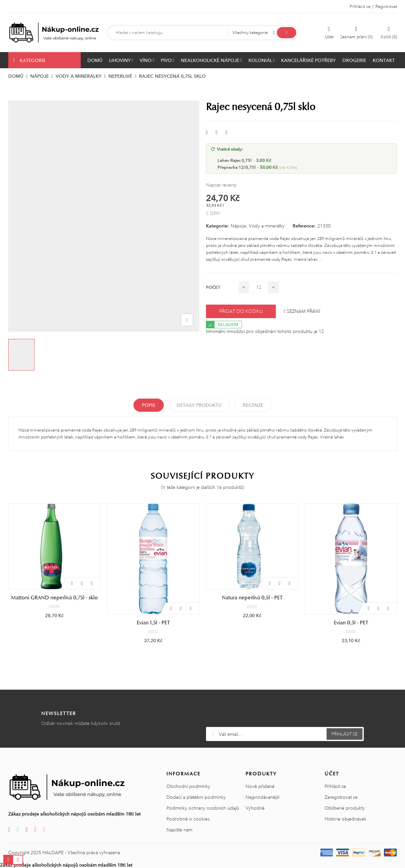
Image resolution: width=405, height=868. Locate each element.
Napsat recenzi (221, 185)
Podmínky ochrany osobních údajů (203, 808)
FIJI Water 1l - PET (54, 598)
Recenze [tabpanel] (253, 405)
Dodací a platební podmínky (196, 797)
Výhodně (255, 808)
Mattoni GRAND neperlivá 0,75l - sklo (153, 598)
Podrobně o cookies (188, 819)
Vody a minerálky (267, 226)
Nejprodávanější (262, 797)
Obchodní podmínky (188, 787)
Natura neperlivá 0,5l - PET (351, 598)
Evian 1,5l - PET (252, 623)
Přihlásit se (335, 787)
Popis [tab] (149, 405)
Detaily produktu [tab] (199, 405)
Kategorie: (217, 226)
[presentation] (285, 711)
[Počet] (259, 287)
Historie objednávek (346, 819)
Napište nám (179, 830)
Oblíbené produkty (345, 808)
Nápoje (238, 226)
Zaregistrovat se (341, 797)
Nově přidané (260, 787)
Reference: (304, 226)
